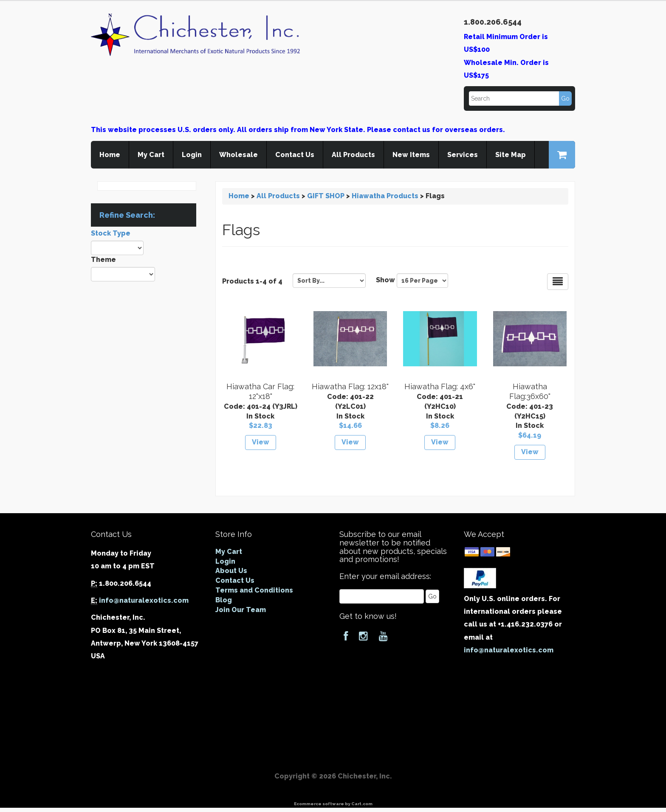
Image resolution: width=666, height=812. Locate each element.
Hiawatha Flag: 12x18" (350, 386)
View (261, 442)
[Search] (520, 98)
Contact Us (295, 155)
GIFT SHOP (326, 196)
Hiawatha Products (385, 196)
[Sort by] (329, 281)
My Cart (151, 155)
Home (110, 155)
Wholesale (238, 155)
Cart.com (362, 804)
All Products (353, 155)
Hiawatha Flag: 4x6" (440, 386)
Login (192, 155)
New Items (411, 155)
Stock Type (111, 233)
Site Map (511, 155)
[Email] (382, 596)
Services (463, 155)
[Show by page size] (422, 281)
